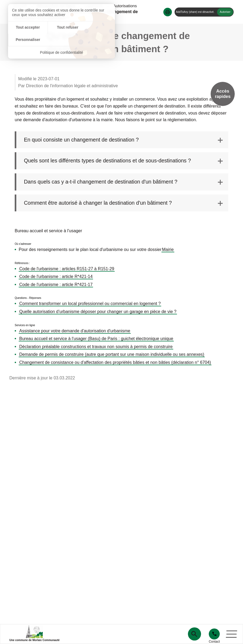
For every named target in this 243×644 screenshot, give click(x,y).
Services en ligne (25, 326)
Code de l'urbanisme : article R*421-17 (56, 285)
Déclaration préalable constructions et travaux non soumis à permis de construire (96, 347)
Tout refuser (62, 28)
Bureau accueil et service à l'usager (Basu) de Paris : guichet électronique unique (96, 339)
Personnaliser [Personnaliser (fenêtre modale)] (97, 28)
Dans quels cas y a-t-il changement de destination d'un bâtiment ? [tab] (103, 182)
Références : (22, 264)
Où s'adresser (23, 244)
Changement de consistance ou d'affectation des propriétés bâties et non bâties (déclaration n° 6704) (115, 363)
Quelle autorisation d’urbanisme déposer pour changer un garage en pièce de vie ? (98, 312)
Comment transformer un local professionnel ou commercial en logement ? (90, 304)
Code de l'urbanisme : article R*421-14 (56, 277)
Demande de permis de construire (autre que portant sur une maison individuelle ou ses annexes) (112, 355)
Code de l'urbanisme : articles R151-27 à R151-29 (67, 269)
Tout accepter (26, 28)
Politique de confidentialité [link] (62, 40)
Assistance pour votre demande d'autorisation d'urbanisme (75, 331)
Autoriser (225, 12)
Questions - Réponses (28, 299)
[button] (168, 12)
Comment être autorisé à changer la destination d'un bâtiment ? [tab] (100, 203)
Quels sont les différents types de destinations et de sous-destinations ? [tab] (110, 161)
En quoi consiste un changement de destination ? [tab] (83, 140)
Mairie (168, 250)
